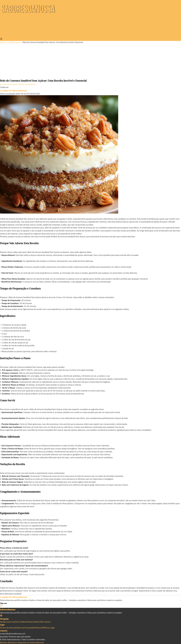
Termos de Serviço (8, 628)
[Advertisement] (90, 61)
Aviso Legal (50, 628)
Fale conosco (5, 36)
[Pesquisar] (1, 39)
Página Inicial (6, 42)
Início (2, 21)
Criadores (4, 30)
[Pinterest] (1, 606)
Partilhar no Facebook (27, 84)
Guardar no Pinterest (9, 84)
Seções (3, 24)
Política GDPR (40, 628)
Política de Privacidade (25, 628)
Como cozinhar (6, 27)
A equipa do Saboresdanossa (13, 91)
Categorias (17, 42)
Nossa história (6, 33)
